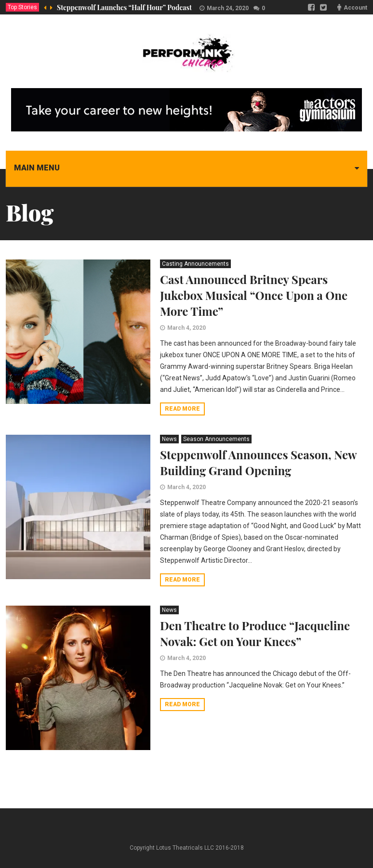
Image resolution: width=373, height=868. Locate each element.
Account (355, 8)
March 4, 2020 (186, 328)
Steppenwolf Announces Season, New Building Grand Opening (258, 462)
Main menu (37, 168)
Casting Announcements (195, 264)
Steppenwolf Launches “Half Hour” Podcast (124, 7)
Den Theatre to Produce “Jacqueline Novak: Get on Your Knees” (255, 633)
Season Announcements (216, 439)
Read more (182, 409)
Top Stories (22, 7)
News (169, 439)
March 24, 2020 (228, 8)
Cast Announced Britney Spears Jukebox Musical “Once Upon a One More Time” (254, 295)
